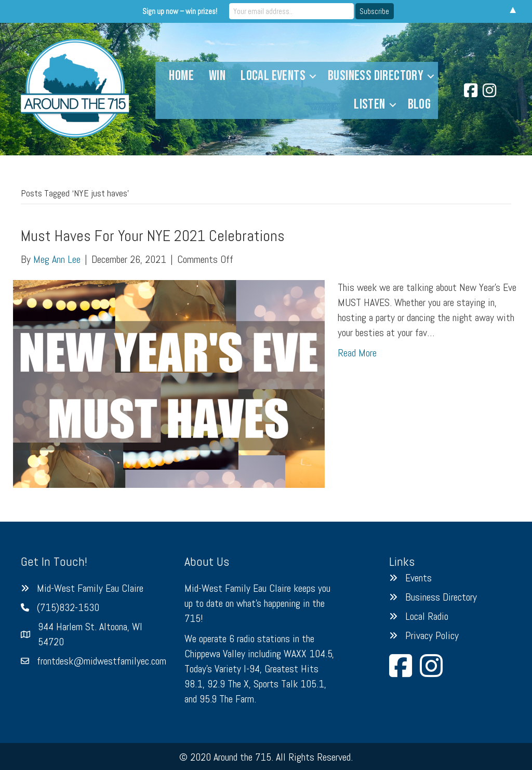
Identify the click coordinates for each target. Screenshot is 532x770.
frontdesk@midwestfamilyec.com (102, 661)
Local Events (273, 76)
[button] (313, 76)
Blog (420, 104)
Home (181, 76)
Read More (357, 353)
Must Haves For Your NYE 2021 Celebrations (153, 236)
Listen (369, 104)
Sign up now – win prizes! (180, 11)
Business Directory (376, 76)
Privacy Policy (432, 635)
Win (217, 76)
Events (418, 578)
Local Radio (427, 616)
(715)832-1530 (68, 607)
